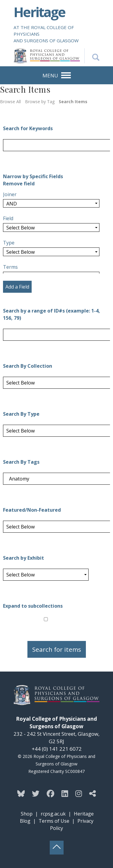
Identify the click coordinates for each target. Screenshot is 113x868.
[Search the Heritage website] (92, 56)
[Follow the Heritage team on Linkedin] (65, 793)
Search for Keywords (28, 128)
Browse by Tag (40, 102)
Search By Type (21, 414)
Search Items (73, 102)
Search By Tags (21, 462)
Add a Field (17, 287)
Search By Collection (28, 366)
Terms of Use (54, 821)
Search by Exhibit (24, 558)
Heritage (39, 12)
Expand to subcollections (33, 606)
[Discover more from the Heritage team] (93, 793)
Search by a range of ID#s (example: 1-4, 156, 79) (52, 314)
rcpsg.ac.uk (53, 814)
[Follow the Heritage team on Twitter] (36, 793)
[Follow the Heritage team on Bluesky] (21, 793)
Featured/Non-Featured (32, 510)
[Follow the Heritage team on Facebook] (50, 793)
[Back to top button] (57, 848)
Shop (27, 814)
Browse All (10, 102)
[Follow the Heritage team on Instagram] (79, 793)
